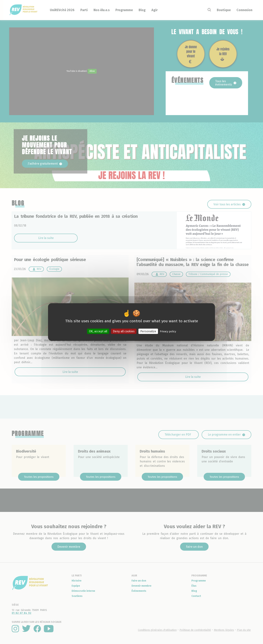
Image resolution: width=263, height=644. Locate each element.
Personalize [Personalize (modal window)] (148, 331)
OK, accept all (98, 331)
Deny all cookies (124, 331)
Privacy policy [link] (168, 332)
